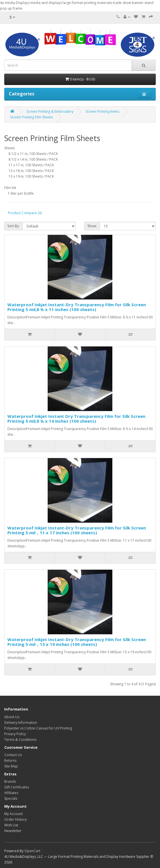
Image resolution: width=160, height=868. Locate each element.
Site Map (11, 766)
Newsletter (13, 831)
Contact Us (13, 755)
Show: (92, 226)
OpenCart (32, 851)
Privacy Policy (15, 734)
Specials (11, 798)
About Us (12, 717)
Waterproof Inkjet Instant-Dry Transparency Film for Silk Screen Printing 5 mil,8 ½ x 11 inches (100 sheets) (77, 307)
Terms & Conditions (20, 740)
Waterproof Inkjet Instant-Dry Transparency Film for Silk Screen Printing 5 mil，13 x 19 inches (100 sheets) (77, 642)
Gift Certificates (17, 787)
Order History (15, 819)
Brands (10, 781)
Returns (10, 760)
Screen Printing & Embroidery (50, 111)
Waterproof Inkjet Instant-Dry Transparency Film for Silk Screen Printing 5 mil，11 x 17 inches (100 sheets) (77, 530)
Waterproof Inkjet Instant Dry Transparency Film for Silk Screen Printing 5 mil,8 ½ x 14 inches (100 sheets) (76, 419)
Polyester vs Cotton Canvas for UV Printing (38, 728)
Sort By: (13, 226)
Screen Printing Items (102, 111)
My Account (13, 814)
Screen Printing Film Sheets (31, 117)
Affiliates (11, 793)
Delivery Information (21, 723)
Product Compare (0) (25, 213)
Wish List (11, 825)
